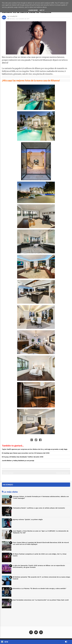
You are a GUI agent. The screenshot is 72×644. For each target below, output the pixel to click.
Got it (42, 10)
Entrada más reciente (62, 473)
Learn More (33, 10)
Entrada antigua (8, 473)
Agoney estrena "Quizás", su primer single (28, 519)
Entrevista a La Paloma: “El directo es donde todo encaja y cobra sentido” (40, 588)
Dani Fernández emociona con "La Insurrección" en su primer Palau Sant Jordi (41, 600)
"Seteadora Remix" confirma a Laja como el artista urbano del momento (39, 508)
